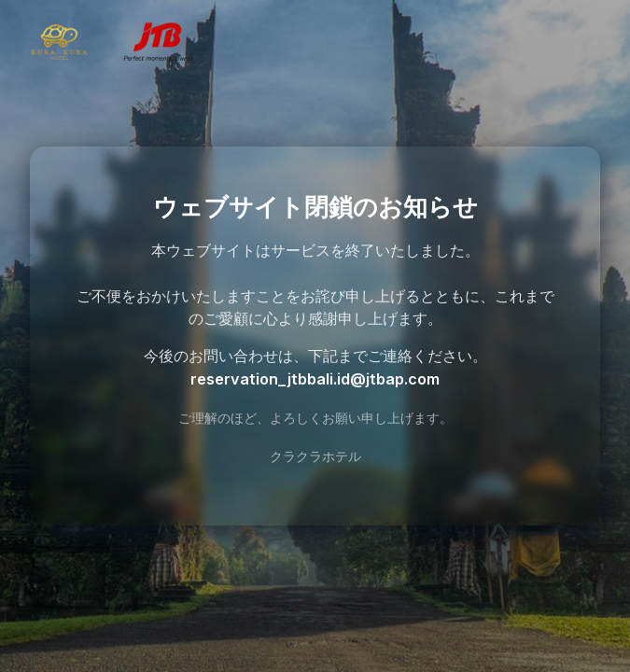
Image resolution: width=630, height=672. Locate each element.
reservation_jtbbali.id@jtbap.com (315, 379)
